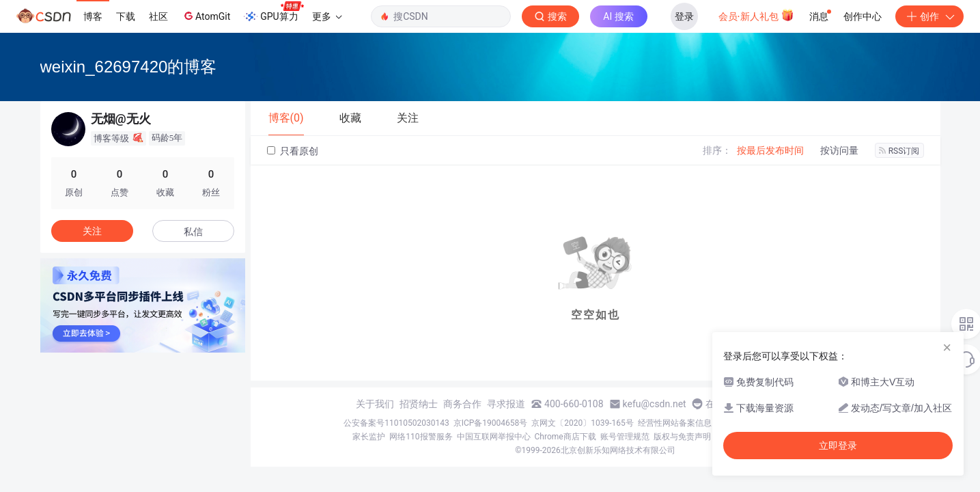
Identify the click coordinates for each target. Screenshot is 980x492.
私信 (193, 232)
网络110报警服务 (421, 437)
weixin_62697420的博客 (129, 67)
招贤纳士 (419, 404)
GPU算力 (274, 12)
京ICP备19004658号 (491, 423)
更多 (327, 16)
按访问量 (839, 150)
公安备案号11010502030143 (396, 423)
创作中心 (863, 16)
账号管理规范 (625, 437)
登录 (684, 16)
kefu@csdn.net (655, 404)
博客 (93, 16)
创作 (929, 16)
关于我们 (375, 404)
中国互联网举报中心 (494, 437)
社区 (158, 16)
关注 (92, 231)
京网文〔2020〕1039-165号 (583, 423)
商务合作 (462, 404)
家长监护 (369, 437)
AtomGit (206, 16)
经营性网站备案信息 (675, 423)
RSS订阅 (899, 151)
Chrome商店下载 (565, 437)
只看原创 (293, 151)
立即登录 (838, 446)
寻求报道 (506, 404)
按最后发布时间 (770, 150)
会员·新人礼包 (756, 15)
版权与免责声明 (682, 437)
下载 (126, 16)
